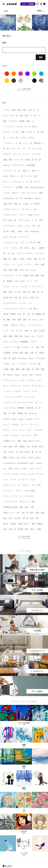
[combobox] (41, 11)
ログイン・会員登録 (28, 4)
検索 (41, 57)
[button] (24, 89)
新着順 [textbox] (39, 11)
